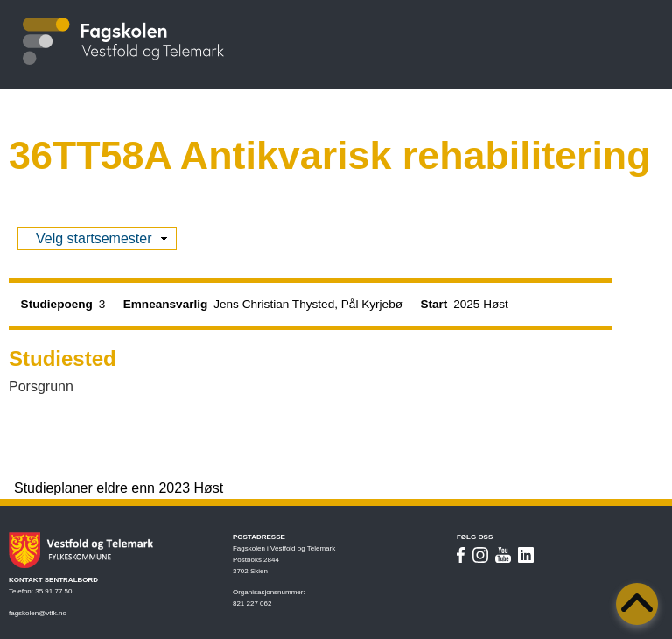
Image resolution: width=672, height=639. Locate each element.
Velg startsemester (94, 239)
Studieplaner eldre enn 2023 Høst (119, 488)
